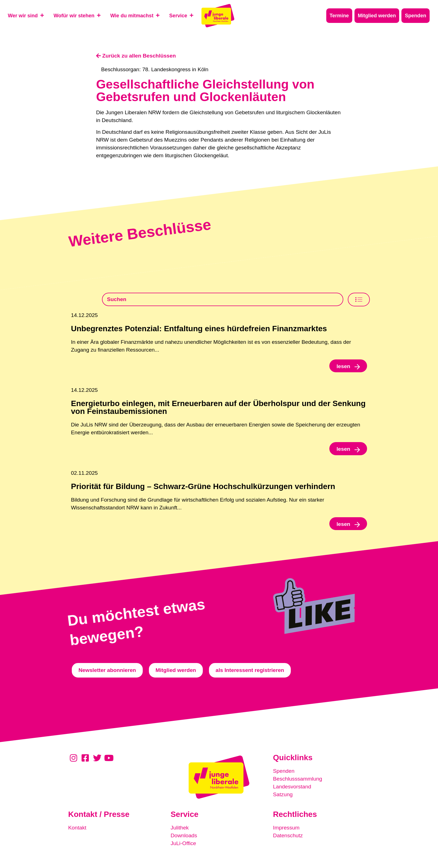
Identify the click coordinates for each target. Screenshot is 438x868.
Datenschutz (288, 835)
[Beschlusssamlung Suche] (223, 299)
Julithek (180, 828)
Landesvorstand (292, 787)
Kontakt (77, 828)
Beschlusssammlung (297, 779)
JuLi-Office (183, 843)
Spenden (284, 771)
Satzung (283, 794)
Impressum (286, 828)
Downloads (184, 835)
